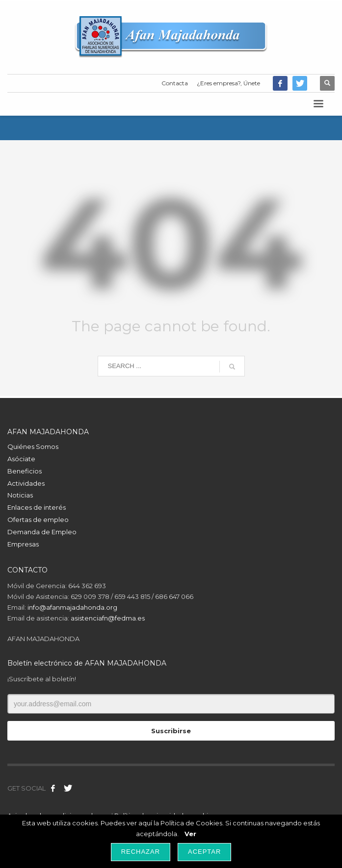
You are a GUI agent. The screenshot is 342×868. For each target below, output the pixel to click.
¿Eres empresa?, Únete (228, 83)
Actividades (26, 483)
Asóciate (21, 459)
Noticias (20, 495)
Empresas (23, 544)
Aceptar (204, 852)
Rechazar (141, 852)
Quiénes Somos (33, 446)
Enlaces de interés (37, 507)
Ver (190, 834)
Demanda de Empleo (42, 532)
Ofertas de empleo (38, 520)
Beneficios (25, 471)
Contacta (175, 83)
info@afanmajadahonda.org (72, 607)
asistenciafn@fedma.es (108, 618)
